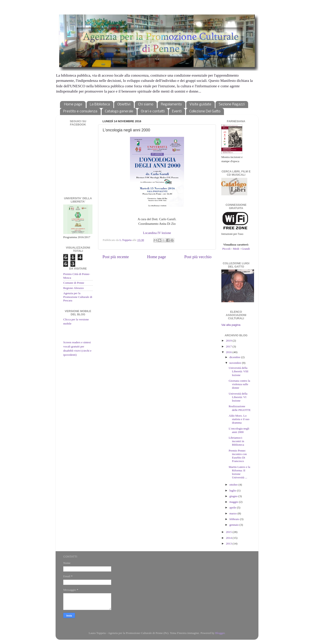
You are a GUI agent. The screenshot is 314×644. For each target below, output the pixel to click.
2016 (229, 352)
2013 (229, 544)
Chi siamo (146, 104)
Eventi (177, 111)
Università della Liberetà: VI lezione (238, 397)
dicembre (235, 357)
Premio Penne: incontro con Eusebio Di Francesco (238, 456)
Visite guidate (200, 104)
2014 (229, 538)
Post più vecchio (198, 257)
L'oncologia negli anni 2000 (239, 430)
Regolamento (171, 104)
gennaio (234, 525)
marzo (233, 513)
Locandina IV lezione (157, 233)
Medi (236, 249)
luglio (233, 490)
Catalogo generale (119, 111)
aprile (233, 507)
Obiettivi (124, 104)
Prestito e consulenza (80, 111)
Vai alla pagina (231, 325)
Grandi (246, 249)
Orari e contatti (153, 111)
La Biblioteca (100, 104)
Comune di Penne (74, 283)
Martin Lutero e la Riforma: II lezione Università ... (240, 472)
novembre (236, 363)
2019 (229, 341)
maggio (234, 502)
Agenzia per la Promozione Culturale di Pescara (78, 297)
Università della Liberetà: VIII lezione (239, 371)
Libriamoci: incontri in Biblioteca (236, 441)
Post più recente (116, 257)
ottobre (234, 485)
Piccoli (227, 249)
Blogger (220, 633)
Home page (73, 104)
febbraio (235, 519)
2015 (229, 532)
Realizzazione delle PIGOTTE (240, 408)
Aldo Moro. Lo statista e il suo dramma (239, 419)
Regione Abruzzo (73, 288)
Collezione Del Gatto (205, 111)
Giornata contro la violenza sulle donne (239, 384)
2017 (229, 346)
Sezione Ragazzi (232, 104)
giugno (234, 496)
